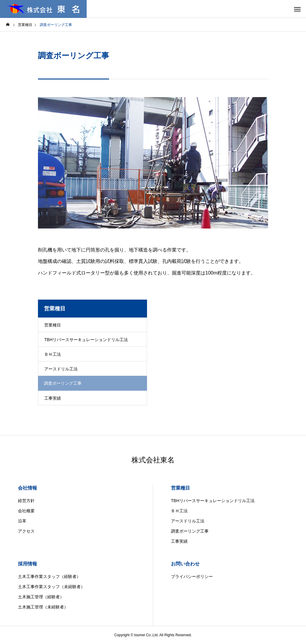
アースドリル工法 (61, 369)
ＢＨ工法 (53, 354)
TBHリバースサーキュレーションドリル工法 (86, 340)
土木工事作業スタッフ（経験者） (49, 576)
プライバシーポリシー (192, 576)
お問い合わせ (185, 564)
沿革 (22, 521)
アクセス (26, 531)
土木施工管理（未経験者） (43, 607)
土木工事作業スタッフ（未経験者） (51, 587)
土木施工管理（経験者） (41, 597)
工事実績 (53, 398)
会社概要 (26, 511)
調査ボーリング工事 (190, 531)
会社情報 (27, 488)
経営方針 (26, 501)
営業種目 (53, 325)
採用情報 (27, 564)
